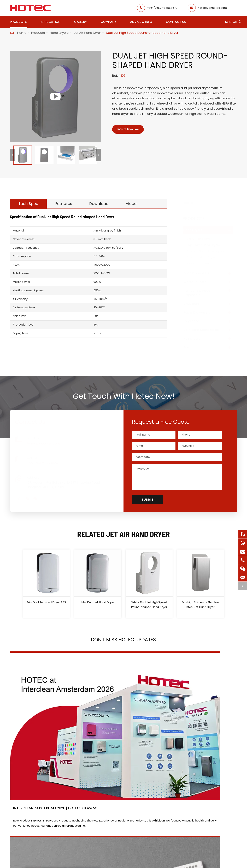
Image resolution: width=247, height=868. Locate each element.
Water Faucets (198, 282)
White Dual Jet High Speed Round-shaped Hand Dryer (149, 606)
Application (50, 22)
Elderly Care (92, 837)
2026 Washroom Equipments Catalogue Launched (120, 718)
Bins (190, 347)
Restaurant (120, 812)
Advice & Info (141, 22)
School (117, 824)
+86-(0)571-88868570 (162, 8)
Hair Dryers (195, 338)
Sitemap (143, 862)
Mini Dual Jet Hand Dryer (98, 603)
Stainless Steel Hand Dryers (209, 251)
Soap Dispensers (200, 273)
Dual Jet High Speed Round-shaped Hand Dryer (142, 33)
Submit (148, 500)
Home (22, 33)
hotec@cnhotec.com (212, 8)
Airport (89, 812)
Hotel (116, 818)
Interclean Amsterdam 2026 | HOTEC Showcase (42, 718)
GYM (87, 818)
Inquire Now (129, 130)
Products (18, 22)
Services (151, 837)
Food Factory (122, 831)
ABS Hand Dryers (202, 264)
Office (88, 824)
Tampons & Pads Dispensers (200, 293)
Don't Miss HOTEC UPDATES (123, 643)
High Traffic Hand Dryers (207, 245)
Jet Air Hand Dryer (87, 33)
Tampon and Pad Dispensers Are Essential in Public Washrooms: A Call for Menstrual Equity (202, 718)
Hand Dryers (59, 33)
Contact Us (176, 22)
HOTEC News (154, 824)
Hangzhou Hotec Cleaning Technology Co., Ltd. (59, 862)
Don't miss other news (122, 761)
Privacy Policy (167, 862)
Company (108, 22)
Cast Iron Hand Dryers (205, 257)
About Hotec (154, 812)
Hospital (90, 831)
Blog (148, 831)
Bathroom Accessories (204, 330)
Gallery (81, 22)
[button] (12, 155)
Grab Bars (195, 304)
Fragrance (195, 321)
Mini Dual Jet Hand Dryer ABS (46, 603)
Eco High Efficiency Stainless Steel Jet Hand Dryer (201, 606)
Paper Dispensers (200, 312)
